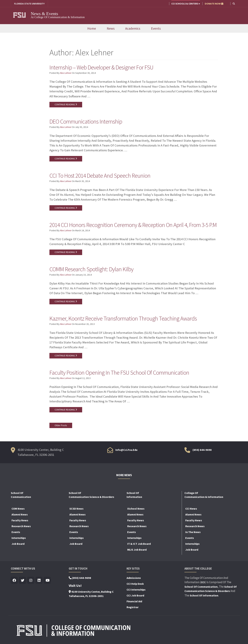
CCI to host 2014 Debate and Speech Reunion (100, 176)
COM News (18, 509)
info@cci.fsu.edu (126, 450)
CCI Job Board (135, 596)
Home (92, 28)
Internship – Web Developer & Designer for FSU (101, 68)
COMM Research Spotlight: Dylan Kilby (91, 269)
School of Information (204, 596)
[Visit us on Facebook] (14, 581)
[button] (234, 4)
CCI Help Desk (135, 584)
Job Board (18, 544)
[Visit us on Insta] (31, 581)
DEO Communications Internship (86, 122)
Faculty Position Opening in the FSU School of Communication (119, 373)
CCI (203, 582)
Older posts (61, 425)
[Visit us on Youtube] (47, 581)
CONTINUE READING (66, 105)
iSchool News (136, 509)
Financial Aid (134, 601)
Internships (19, 538)
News (111, 28)
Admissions (134, 578)
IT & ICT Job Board (139, 544)
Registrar (133, 607)
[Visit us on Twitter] (23, 581)
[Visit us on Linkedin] (39, 581)
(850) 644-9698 (202, 450)
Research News (21, 526)
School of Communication (201, 587)
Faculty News (20, 520)
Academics (133, 28)
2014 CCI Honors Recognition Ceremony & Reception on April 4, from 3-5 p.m (133, 225)
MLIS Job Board (137, 550)
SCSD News (76, 509)
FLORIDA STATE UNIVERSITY (29, 4)
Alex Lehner (66, 73)
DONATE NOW (214, 4)
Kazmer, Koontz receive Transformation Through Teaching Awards (123, 319)
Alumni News (20, 515)
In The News (193, 532)
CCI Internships (136, 590)
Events (156, 28)
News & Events (46, 14)
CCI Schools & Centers (186, 4)
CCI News (191, 509)
